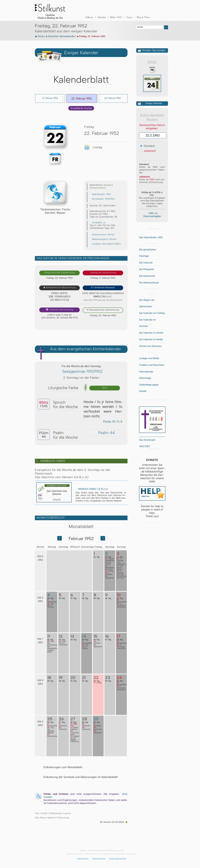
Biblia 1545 (116, 19)
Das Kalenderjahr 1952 (151, 237)
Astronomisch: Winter (102, 235)
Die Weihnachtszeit (149, 283)
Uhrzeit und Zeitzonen (150, 346)
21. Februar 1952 (50, 98)
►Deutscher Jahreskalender (60, 36)
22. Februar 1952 (82, 99)
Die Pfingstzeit (146, 269)
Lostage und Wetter (149, 358)
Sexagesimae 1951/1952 (81, 371)
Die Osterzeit (146, 263)
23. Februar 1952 (113, 98)
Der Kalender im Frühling (152, 313)
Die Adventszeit (147, 276)
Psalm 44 (105, 433)
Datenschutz (99, 859)
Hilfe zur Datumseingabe (152, 215)
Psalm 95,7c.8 (112, 422)
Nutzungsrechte (118, 859)
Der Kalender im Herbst (151, 333)
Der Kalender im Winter (151, 339)
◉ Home (39, 36)
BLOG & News (144, 19)
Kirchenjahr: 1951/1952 (102, 199)
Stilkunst (52, 10)
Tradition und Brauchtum (152, 365)
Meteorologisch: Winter (103, 239)
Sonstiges (129, 19)
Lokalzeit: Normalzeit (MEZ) (105, 244)
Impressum (83, 859)
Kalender (102, 19)
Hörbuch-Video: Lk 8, (92, 489)
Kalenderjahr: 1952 (100, 194)
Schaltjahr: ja (97, 222)
